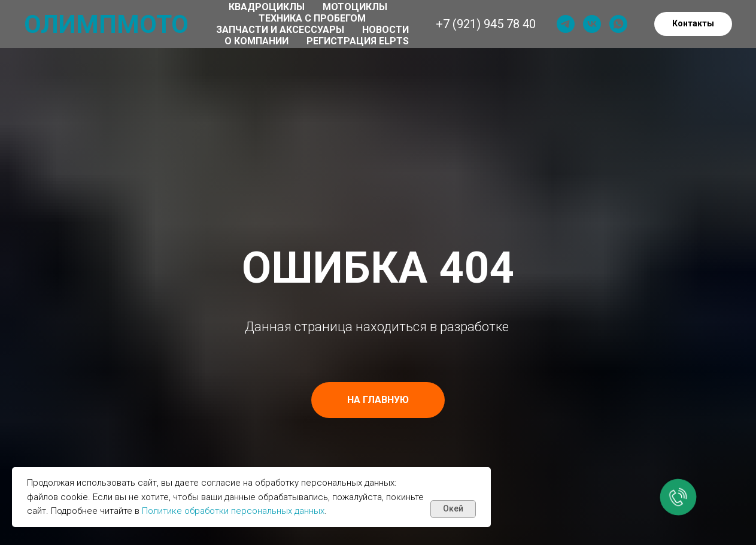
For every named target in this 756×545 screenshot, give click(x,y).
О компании (256, 41)
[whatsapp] (618, 24)
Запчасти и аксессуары (280, 30)
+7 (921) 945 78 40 (486, 24)
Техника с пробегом (312, 18)
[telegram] (566, 24)
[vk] (592, 24)
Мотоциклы (355, 7)
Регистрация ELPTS (358, 41)
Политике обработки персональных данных (233, 511)
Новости (385, 30)
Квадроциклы (267, 7)
